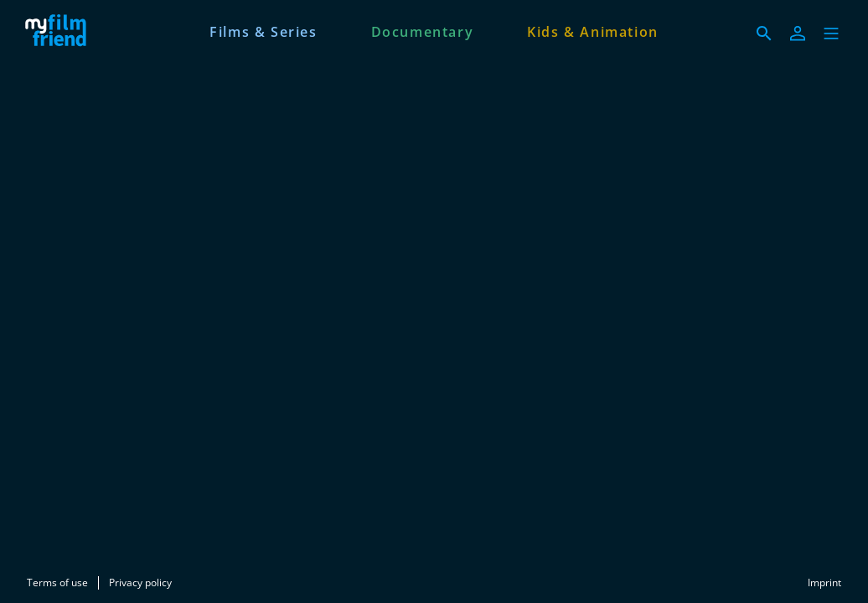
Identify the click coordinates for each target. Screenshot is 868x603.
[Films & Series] (263, 30)
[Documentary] (423, 30)
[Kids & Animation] (593, 30)
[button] (831, 33)
